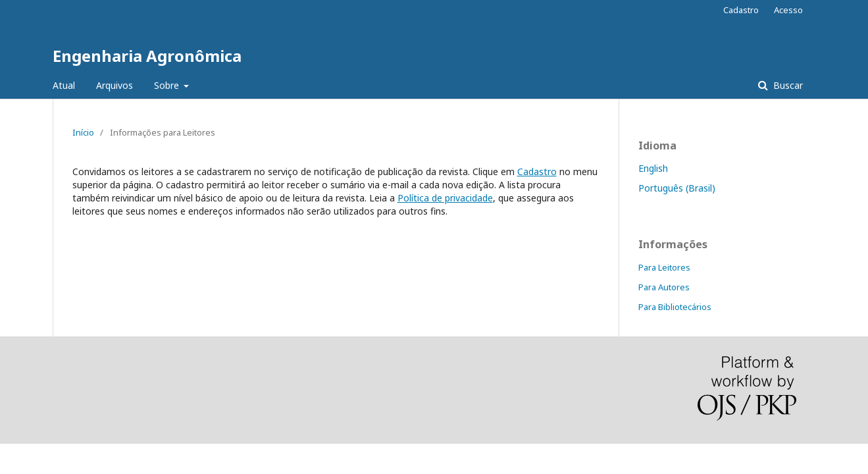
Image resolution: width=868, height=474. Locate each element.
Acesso (788, 10)
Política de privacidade (445, 198)
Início (83, 132)
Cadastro (741, 10)
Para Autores (664, 287)
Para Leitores (664, 267)
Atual (64, 85)
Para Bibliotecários (675, 307)
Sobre (168, 85)
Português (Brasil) (677, 188)
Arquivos (115, 85)
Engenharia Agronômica (147, 56)
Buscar (787, 85)
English (653, 168)
